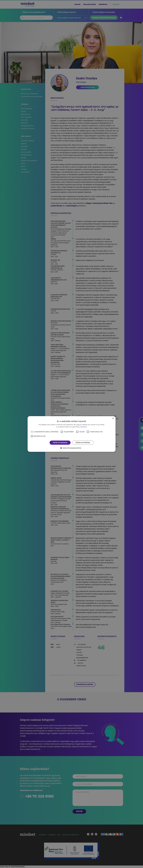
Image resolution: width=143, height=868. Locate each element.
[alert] (71, 434)
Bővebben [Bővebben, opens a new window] (84, 427)
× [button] (113, 419)
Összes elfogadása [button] (60, 443)
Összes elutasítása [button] (83, 443)
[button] (72, 448)
